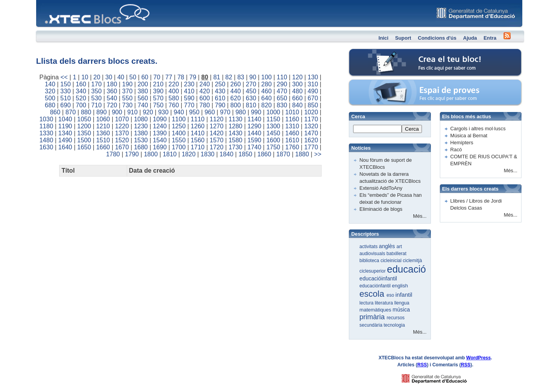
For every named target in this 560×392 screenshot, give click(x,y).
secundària (371, 325)
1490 (65, 140)
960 (210, 112)
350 (97, 91)
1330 (46, 133)
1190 (65, 126)
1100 (179, 119)
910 (132, 112)
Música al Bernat (469, 136)
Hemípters (462, 143)
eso (391, 295)
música (401, 310)
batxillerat (396, 254)
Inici (383, 38)
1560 (198, 140)
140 (50, 84)
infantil (404, 295)
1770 (311, 147)
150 (66, 84)
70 (157, 77)
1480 (46, 140)
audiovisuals (373, 254)
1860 (264, 154)
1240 (160, 126)
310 (313, 84)
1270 (217, 126)
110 (282, 77)
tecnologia (394, 325)
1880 (302, 154)
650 (282, 98)
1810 (170, 154)
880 (86, 112)
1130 (236, 119)
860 (55, 112)
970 (225, 112)
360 (112, 91)
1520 (122, 140)
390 (158, 91)
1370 (122, 133)
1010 (292, 112)
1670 (122, 147)
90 (253, 77)
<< (64, 77)
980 (241, 112)
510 (66, 98)
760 (174, 105)
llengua (402, 303)
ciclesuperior (373, 271)
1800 (151, 154)
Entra (490, 38)
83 (241, 77)
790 (220, 105)
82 (229, 77)
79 (193, 77)
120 (297, 77)
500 (50, 98)
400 (174, 91)
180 (112, 84)
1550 (179, 140)
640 (267, 98)
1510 (103, 140)
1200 (84, 126)
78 (181, 77)
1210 (103, 126)
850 (313, 105)
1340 (65, 133)
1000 (273, 112)
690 (66, 105)
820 (267, 105)
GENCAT (442, 377)
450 (251, 91)
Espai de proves (382, 83)
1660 (103, 147)
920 (148, 112)
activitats (369, 247)
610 (220, 98)
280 (267, 84)
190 (127, 84)
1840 (227, 154)
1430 (236, 133)
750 (158, 105)
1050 (84, 119)
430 (220, 91)
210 (158, 84)
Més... (420, 216)
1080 (141, 119)
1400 (179, 133)
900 (117, 112)
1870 (283, 154)
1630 (46, 147)
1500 (84, 140)
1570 (217, 140)
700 (81, 105)
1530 (141, 140)
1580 (236, 140)
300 (297, 84)
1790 (132, 154)
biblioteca (370, 261)
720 (112, 105)
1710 (198, 147)
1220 (122, 126)
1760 (292, 147)
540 (112, 98)
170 (97, 84)
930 (164, 112)
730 (127, 105)
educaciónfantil (375, 286)
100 (267, 77)
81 (217, 77)
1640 (65, 147)
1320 (311, 126)
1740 (254, 147)
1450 (273, 133)
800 (235, 105)
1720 (217, 147)
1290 (254, 126)
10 (85, 77)
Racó (456, 150)
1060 (103, 119)
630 (251, 98)
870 (71, 112)
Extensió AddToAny (381, 188)
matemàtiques (376, 310)
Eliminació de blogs (381, 209)
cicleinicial (391, 261)
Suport (403, 38)
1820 (189, 154)
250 (220, 84)
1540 (160, 140)
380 (143, 91)
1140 (254, 119)
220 (174, 84)
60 (145, 77)
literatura (385, 303)
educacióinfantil (378, 278)
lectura (367, 303)
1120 (217, 119)
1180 (46, 126)
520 (81, 98)
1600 (273, 140)
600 (205, 98)
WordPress (479, 358)
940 (179, 112)
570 (158, 98)
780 (205, 105)
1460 (292, 133)
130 (313, 77)
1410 (198, 133)
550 (127, 98)
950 (194, 112)
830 (282, 105)
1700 (179, 147)
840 (297, 105)
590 (189, 98)
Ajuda (470, 38)
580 (174, 98)
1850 (245, 154)
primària (373, 317)
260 (235, 84)
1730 (236, 147)
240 (205, 84)
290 (282, 84)
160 (81, 84)
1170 (311, 119)
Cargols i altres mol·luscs (478, 129)
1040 (65, 119)
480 (297, 91)
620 (235, 98)
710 (97, 105)
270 (251, 84)
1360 (103, 133)
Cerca (412, 129)
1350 (84, 133)
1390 (160, 133)
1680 (141, 147)
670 (313, 98)
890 (102, 112)
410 (189, 91)
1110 (198, 119)
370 (127, 91)
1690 (160, 147)
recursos (395, 318)
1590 (254, 140)
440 (235, 91)
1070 (122, 119)
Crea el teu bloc (381, 53)
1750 (273, 147)
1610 (292, 140)
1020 (311, 112)
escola (373, 294)
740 (143, 105)
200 (143, 84)
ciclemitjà (412, 261)
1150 (273, 119)
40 (121, 77)
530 (97, 98)
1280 (236, 126)
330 (66, 91)
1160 (292, 119)
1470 (311, 133)
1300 (273, 126)
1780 (113, 154)
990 (256, 112)
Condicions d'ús (437, 38)
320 (50, 91)
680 (50, 105)
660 (297, 98)
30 (109, 77)
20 (97, 77)
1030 (46, 119)
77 (169, 77)
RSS (422, 365)
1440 (254, 133)
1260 (198, 126)
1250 (179, 126)
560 (143, 98)
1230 (141, 126)
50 (133, 77)
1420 (217, 133)
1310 (292, 126)
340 (81, 91)
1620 (311, 140)
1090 (160, 119)
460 (267, 91)
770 (189, 105)
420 (205, 91)
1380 (141, 133)
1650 (84, 147)
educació (406, 269)
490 (313, 91)
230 (189, 84)
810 (251, 105)
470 (282, 91)
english (400, 286)
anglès (388, 246)
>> (318, 154)
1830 (208, 154)
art (399, 247)
